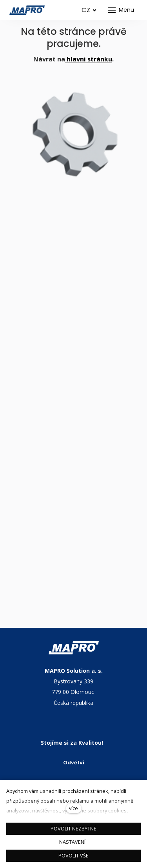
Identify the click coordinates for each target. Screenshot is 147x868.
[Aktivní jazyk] (89, 10)
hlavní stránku (89, 59)
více (73, 808)
